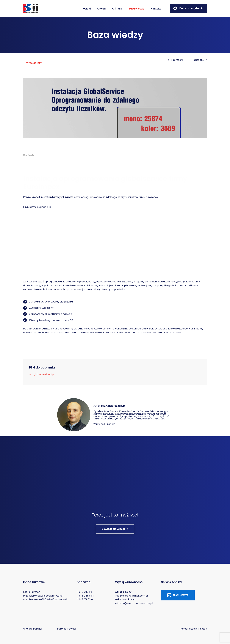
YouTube (99, 424)
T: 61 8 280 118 (84, 592)
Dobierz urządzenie (188, 8)
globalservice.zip (178, 286)
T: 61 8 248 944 (85, 596)
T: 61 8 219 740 (85, 599)
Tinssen (203, 629)
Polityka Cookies (67, 629)
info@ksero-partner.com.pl (131, 596)
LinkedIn (110, 424)
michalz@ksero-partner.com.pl (134, 603)
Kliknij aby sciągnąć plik (37, 207)
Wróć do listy (32, 63)
